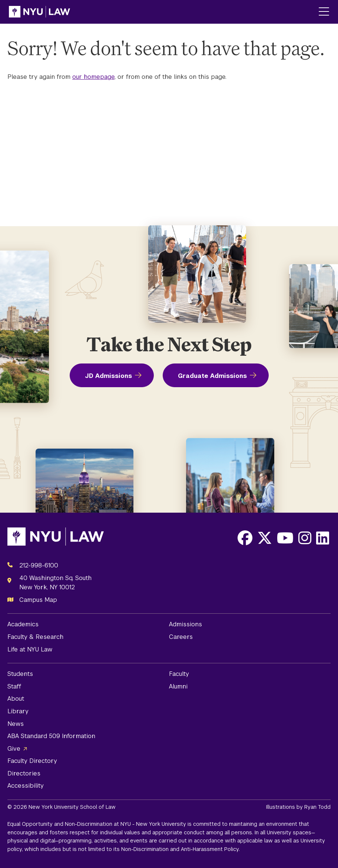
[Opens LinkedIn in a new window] (323, 538)
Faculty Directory (32, 761)
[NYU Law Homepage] (39, 12)
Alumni (178, 686)
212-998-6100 (39, 565)
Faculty (179, 674)
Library (18, 711)
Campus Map (38, 600)
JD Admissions (108, 376)
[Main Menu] (324, 12)
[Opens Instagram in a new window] (305, 538)
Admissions (185, 624)
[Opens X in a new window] (265, 538)
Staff (14, 686)
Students (20, 674)
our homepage (93, 77)
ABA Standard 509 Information (51, 736)
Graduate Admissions (212, 376)
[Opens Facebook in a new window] (245, 538)
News (16, 724)
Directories (24, 773)
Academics (23, 624)
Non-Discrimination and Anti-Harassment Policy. (180, 849)
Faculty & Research (35, 637)
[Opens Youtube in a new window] (285, 538)
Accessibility (26, 786)
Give (14, 749)
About (16, 699)
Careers (181, 637)
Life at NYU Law (30, 649)
